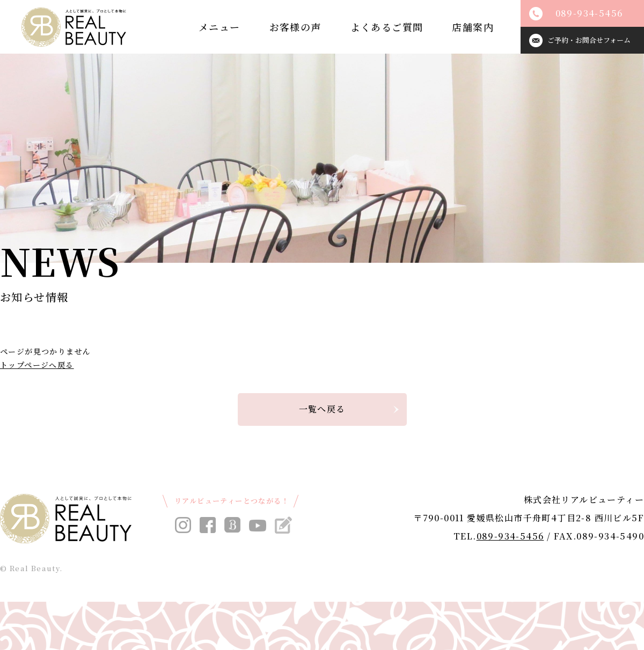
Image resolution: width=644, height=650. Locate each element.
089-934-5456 (510, 536)
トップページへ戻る (37, 365)
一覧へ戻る (322, 409)
